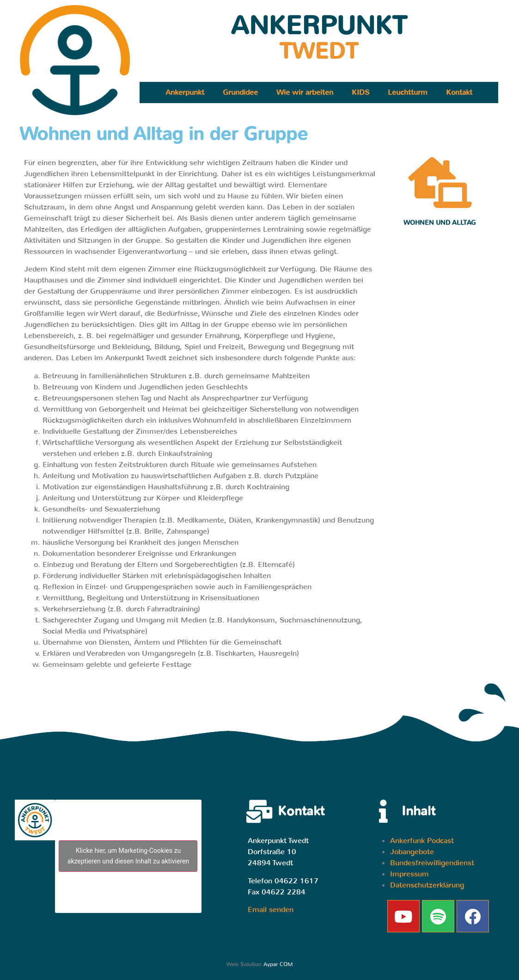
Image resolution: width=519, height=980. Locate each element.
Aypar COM (278, 964)
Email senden (271, 909)
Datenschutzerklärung (427, 885)
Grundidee (240, 92)
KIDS (360, 92)
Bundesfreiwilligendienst (432, 863)
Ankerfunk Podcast (422, 841)
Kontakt (459, 92)
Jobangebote (412, 852)
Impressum (409, 874)
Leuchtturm (408, 92)
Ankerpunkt (185, 92)
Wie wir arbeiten (305, 92)
